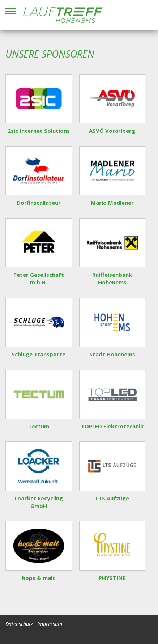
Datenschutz (19, 624)
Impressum (50, 624)
